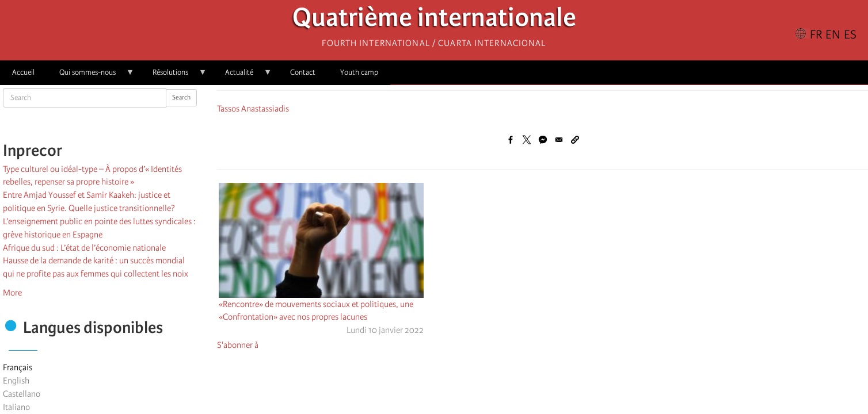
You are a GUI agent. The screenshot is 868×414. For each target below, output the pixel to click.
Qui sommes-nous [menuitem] (91, 76)
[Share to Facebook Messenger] (543, 140)
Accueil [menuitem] (23, 72)
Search (181, 97)
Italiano (16, 407)
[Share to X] (527, 140)
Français (18, 367)
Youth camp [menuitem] (359, 72)
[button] (575, 140)
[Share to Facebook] (511, 140)
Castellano (22, 394)
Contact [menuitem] (303, 72)
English (16, 381)
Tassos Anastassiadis (253, 109)
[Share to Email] (559, 140)
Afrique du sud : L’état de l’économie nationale (84, 248)
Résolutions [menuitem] (174, 76)
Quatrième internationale (434, 20)
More (12, 293)
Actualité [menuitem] (242, 76)
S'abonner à (238, 345)
